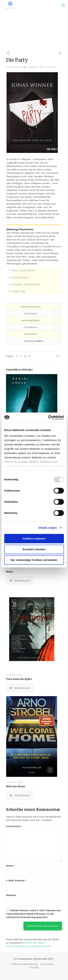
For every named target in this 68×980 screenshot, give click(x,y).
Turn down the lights (19, 679)
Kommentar (14, 826)
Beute (10, 572)
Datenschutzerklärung (25, 964)
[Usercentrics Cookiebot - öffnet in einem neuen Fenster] (48, 418)
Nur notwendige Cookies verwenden (34, 560)
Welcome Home (16, 786)
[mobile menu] (63, 5)
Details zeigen (48, 528)
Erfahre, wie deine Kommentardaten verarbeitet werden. (29, 945)
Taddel (30, 67)
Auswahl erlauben (34, 549)
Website (11, 895)
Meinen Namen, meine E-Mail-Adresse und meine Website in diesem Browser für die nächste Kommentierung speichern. (33, 914)
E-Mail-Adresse (16, 880)
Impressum (47, 964)
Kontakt (34, 967)
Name (11, 866)
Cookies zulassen (34, 538)
